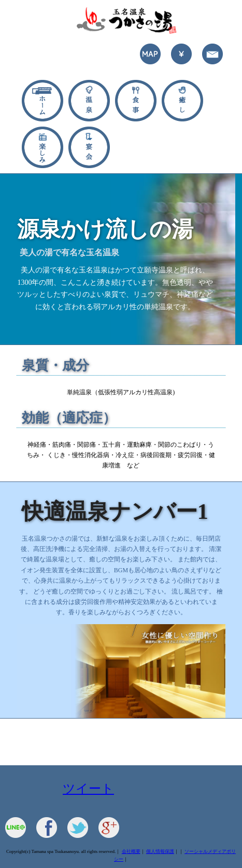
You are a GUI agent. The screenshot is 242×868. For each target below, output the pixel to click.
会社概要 (131, 851)
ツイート (88, 789)
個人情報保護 (160, 851)
